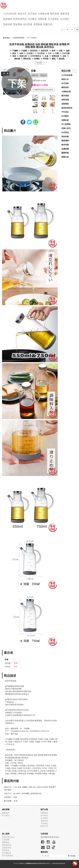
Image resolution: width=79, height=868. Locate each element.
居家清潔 (65, 13)
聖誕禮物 (18, 24)
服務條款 (6, 842)
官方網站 (6, 815)
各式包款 (32, 13)
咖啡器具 (65, 87)
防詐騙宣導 (7, 853)
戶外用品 (65, 112)
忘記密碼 (6, 840)
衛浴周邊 (28, 24)
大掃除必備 (43, 13)
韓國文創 (48, 24)
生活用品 (65, 19)
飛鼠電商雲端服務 (58, 863)
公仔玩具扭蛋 (10, 13)
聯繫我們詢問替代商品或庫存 (43, 90)
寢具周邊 (55, 13)
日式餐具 (32, 19)
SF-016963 (32, 38)
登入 (13, 837)
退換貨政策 (7, 848)
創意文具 (22, 13)
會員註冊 (6, 837)
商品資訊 (39, 63)
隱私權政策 (7, 845)
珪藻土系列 (66, 128)
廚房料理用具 (20, 19)
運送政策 (6, 850)
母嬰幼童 (42, 19)
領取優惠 (72, 856)
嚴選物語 (7, 38)
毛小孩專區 (53, 19)
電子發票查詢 (8, 856)
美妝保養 (8, 24)
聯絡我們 (6, 813)
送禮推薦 (38, 24)
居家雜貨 (8, 19)
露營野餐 (65, 153)
